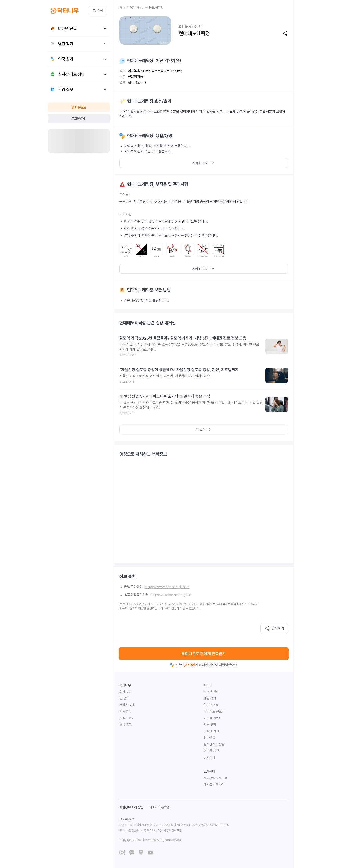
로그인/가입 (79, 119)
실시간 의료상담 (214, 744)
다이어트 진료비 (214, 711)
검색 (98, 11)
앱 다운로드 (79, 107)
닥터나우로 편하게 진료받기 (204, 654)
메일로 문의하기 (214, 785)
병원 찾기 (210, 698)
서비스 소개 (127, 705)
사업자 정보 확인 (173, 830)
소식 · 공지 (127, 718)
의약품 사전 (211, 751)
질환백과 (209, 757)
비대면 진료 (211, 692)
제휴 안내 (126, 711)
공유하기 (274, 628)
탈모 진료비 (211, 705)
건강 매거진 (211, 731)
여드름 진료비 (213, 718)
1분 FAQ (209, 738)
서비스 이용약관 (159, 807)
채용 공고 (126, 725)
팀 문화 (124, 698)
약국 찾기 (210, 725)
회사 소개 (126, 692)
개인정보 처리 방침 (131, 807)
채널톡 (223, 778)
